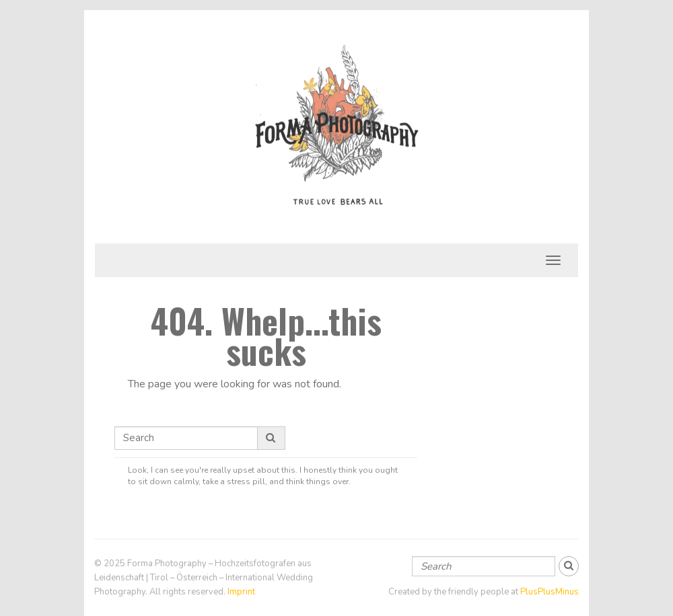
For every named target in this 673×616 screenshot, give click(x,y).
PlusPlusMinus (550, 592)
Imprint (241, 592)
